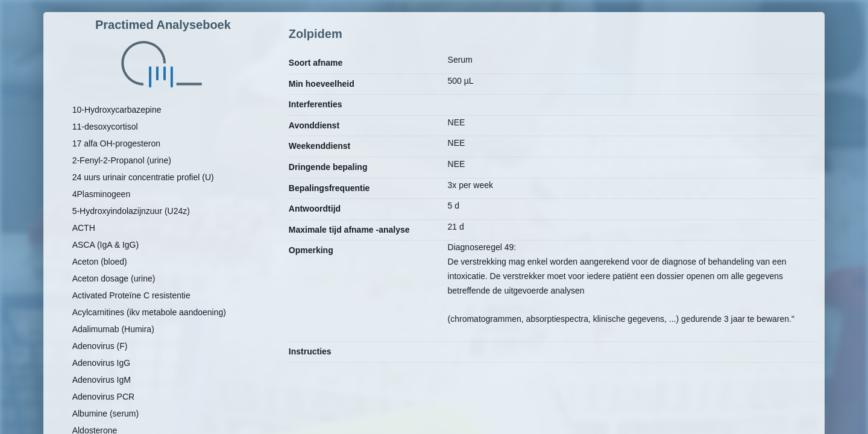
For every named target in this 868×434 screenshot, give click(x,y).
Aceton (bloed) (100, 262)
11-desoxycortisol (105, 127)
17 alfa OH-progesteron (116, 143)
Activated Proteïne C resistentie (131, 295)
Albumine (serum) (105, 414)
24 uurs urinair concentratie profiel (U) (143, 177)
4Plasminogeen (102, 194)
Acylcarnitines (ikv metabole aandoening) (149, 312)
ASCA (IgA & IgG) (106, 245)
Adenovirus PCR (104, 397)
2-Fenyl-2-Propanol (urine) (122, 160)
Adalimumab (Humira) (113, 329)
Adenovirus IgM (102, 380)
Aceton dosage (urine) (114, 278)
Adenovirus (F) (100, 346)
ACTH (84, 228)
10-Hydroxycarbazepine (117, 110)
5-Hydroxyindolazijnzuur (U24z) (131, 211)
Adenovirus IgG (102, 363)
